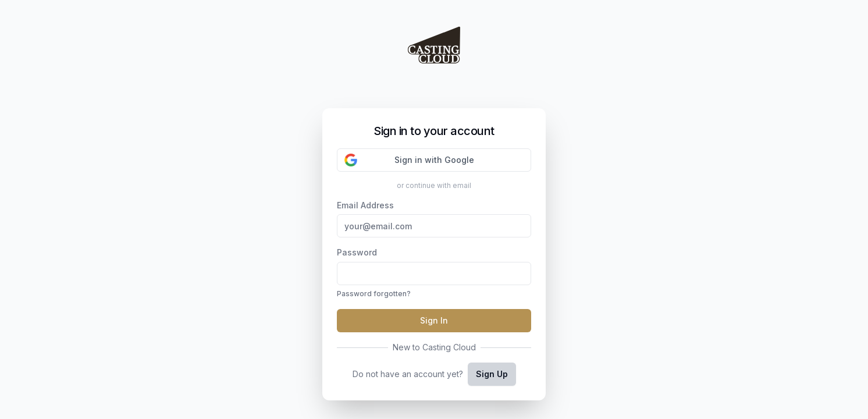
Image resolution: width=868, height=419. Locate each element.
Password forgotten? (374, 294)
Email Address (434, 219)
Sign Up (492, 374)
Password (434, 274)
